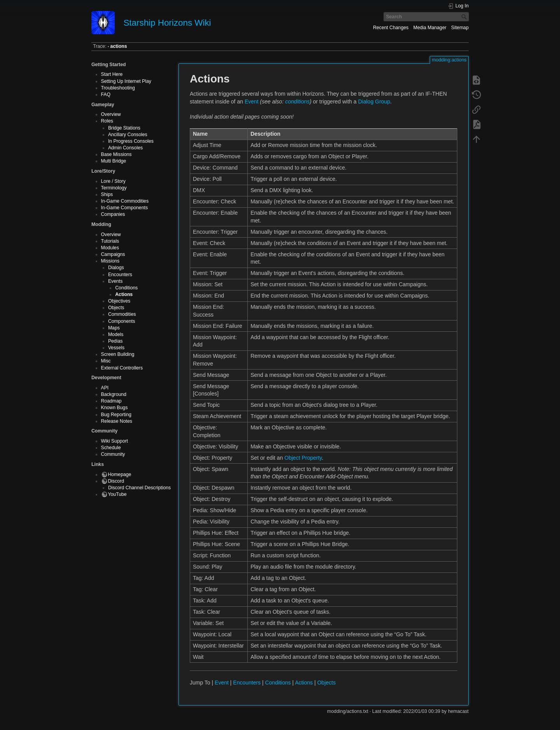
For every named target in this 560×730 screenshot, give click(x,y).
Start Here (112, 74)
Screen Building (118, 354)
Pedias (115, 341)
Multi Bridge (114, 161)
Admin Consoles (125, 148)
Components (122, 321)
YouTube (117, 494)
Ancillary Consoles (128, 135)
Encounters (120, 275)
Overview (111, 114)
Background (114, 394)
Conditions (126, 288)
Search (465, 17)
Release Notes (117, 421)
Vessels (116, 348)
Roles (107, 121)
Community (113, 454)
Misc (106, 361)
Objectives (119, 301)
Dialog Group (374, 102)
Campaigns (113, 254)
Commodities (122, 314)
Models (116, 334)
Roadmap (111, 401)
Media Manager (430, 28)
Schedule (111, 448)
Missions (110, 261)
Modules (110, 248)
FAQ (106, 95)
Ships (107, 194)
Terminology (114, 188)
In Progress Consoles (131, 141)
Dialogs (116, 268)
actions (119, 46)
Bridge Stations (124, 128)
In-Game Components (125, 208)
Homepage (120, 474)
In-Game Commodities (125, 201)
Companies (113, 214)
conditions (297, 102)
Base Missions (116, 154)
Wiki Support (115, 441)
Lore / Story (113, 181)
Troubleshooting (118, 88)
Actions (124, 294)
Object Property (303, 458)
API (105, 388)
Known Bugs (115, 408)
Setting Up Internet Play (126, 81)
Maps (114, 328)
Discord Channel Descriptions (139, 488)
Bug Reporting (116, 415)
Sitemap (460, 28)
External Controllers (122, 368)
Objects (116, 308)
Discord (116, 481)
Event (252, 102)
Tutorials (110, 241)
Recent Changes (391, 28)
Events (115, 281)
